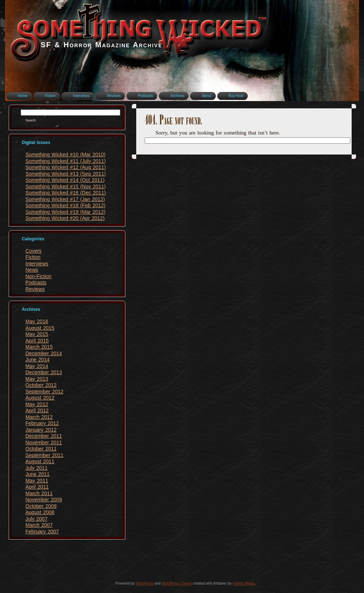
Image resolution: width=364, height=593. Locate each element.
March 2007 (39, 525)
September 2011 (45, 455)
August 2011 (40, 461)
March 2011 (39, 493)
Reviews (35, 289)
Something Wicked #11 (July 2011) (66, 161)
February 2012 (42, 423)
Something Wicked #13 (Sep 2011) (66, 174)
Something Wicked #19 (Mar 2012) (65, 212)
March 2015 (39, 347)
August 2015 (40, 328)
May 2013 (37, 379)
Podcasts (36, 283)
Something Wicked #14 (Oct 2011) (65, 180)
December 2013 (44, 372)
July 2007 (37, 519)
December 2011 (44, 436)
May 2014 (37, 366)
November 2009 (44, 500)
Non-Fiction (39, 276)
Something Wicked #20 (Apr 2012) (65, 218)
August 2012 (40, 398)
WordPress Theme (177, 583)
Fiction (33, 257)
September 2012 (45, 392)
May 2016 (37, 321)
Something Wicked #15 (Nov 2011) (66, 187)
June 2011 (37, 474)
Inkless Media (244, 583)
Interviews (37, 264)
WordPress (144, 583)
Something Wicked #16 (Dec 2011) (66, 193)
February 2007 (42, 532)
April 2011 (37, 487)
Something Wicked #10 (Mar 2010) (65, 155)
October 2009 (41, 506)
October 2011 (41, 449)
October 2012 (41, 385)
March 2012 (39, 417)
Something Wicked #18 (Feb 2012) (65, 205)
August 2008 (40, 512)
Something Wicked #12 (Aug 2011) (66, 167)
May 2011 (37, 481)
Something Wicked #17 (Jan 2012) (65, 199)
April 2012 (37, 410)
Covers (33, 251)
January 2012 (41, 430)
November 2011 (44, 442)
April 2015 (37, 341)
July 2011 (37, 468)
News (32, 270)
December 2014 (44, 353)
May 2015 (37, 334)
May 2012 (37, 404)
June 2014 (37, 360)
